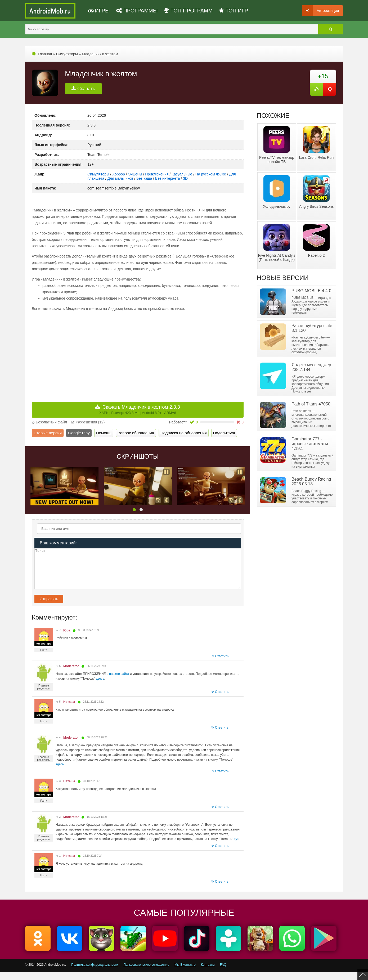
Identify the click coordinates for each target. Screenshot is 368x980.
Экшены (135, 174)
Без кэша (144, 178)
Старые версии (48, 433)
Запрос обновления (136, 433)
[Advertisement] (85, 353)
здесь (100, 687)
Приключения (157, 174)
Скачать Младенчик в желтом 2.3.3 (140, 410)
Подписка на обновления (184, 433)
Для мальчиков (120, 178)
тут (236, 847)
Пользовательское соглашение (146, 973)
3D (185, 178)
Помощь (104, 433)
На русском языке (211, 174)
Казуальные (182, 174)
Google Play (79, 433)
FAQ (223, 973)
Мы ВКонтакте (185, 973)
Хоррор (119, 174)
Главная (45, 54)
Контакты (208, 973)
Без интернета (167, 178)
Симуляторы (67, 54)
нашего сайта (119, 682)
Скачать (83, 89)
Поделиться (224, 433)
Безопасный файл (49, 422)
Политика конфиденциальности (95, 973)
